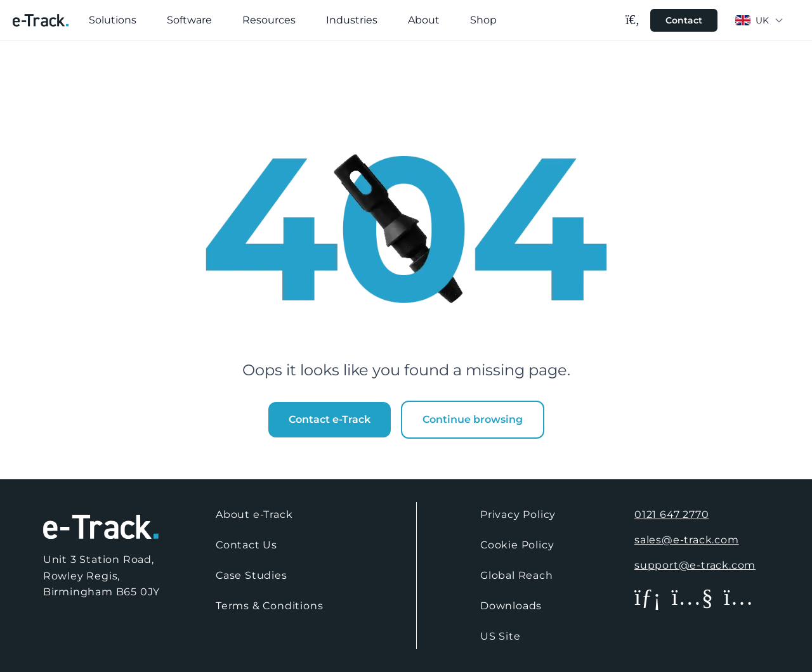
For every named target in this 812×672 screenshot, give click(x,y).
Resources (269, 20)
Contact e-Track (330, 419)
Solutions (113, 20)
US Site (501, 636)
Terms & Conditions (269, 606)
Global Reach (517, 575)
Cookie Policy (517, 545)
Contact (684, 20)
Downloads (511, 606)
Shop (483, 20)
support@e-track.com (695, 565)
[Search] (632, 20)
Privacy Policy (518, 514)
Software (189, 20)
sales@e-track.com (687, 540)
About (424, 20)
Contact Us (246, 545)
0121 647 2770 (671, 514)
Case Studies (252, 575)
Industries (352, 20)
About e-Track (254, 514)
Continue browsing (473, 419)
